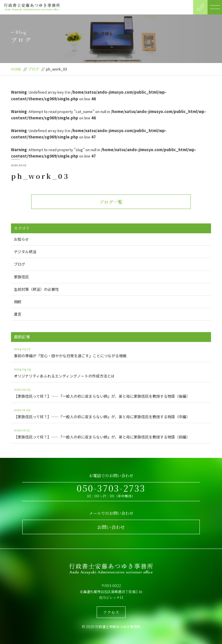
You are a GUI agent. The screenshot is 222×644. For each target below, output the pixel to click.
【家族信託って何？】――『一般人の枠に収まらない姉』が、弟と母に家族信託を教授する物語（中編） (111, 413)
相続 (18, 302)
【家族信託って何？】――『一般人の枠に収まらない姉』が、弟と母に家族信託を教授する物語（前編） (111, 433)
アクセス (111, 612)
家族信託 (21, 277)
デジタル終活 (25, 252)
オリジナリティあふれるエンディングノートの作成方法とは (111, 372)
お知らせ (21, 239)
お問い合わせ (111, 527)
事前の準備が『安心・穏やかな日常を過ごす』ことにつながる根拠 (111, 352)
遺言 (18, 314)
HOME (16, 69)
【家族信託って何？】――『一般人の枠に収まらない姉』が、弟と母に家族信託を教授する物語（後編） (111, 392)
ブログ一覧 (111, 202)
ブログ (34, 69)
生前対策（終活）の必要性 (36, 289)
